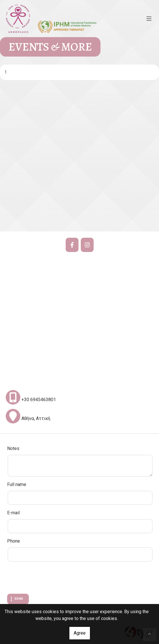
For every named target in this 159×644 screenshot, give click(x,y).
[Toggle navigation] (149, 19)
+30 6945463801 (39, 400)
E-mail (13, 513)
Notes (13, 448)
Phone (14, 541)
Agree (80, 633)
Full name (17, 484)
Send (19, 599)
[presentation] (51, 578)
